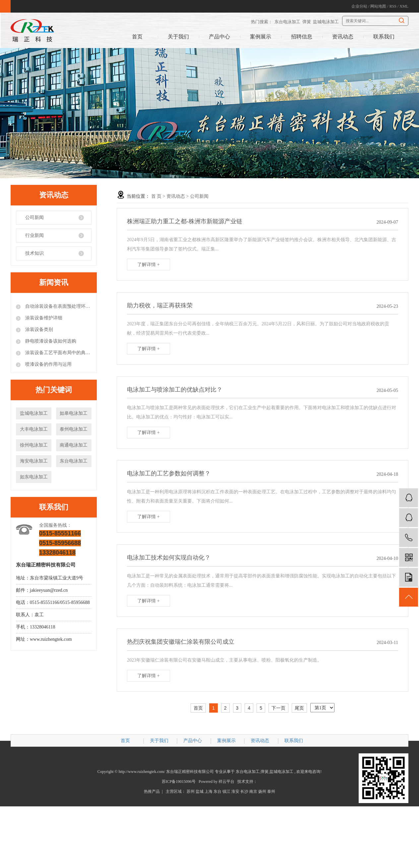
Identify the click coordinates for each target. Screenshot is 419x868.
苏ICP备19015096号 (179, 782)
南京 (253, 791)
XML (404, 6)
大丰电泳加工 (34, 429)
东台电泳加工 (287, 22)
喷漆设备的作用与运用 (48, 364)
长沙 (244, 791)
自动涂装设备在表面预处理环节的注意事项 (58, 306)
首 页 (156, 196)
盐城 (200, 791)
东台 (217, 791)
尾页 (299, 708)
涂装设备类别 (38, 329)
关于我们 (178, 37)
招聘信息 (302, 37)
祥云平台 (226, 782)
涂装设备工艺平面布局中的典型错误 (58, 353)
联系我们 (384, 37)
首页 (137, 37)
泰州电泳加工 (74, 429)
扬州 (262, 791)
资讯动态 (343, 37)
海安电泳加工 (34, 461)
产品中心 (219, 37)
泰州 (271, 791)
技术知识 (34, 253)
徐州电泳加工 (34, 445)
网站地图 (378, 6)
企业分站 (359, 6)
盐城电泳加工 (326, 22)
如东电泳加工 (34, 477)
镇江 (226, 791)
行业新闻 (34, 235)
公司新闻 (34, 217)
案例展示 (261, 37)
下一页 (278, 708)
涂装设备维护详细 (43, 318)
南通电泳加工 (74, 445)
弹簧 (307, 22)
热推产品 (152, 791)
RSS (393, 6)
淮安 (235, 791)
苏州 (191, 791)
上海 (209, 791)
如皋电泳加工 (74, 413)
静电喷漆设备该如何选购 (50, 341)
